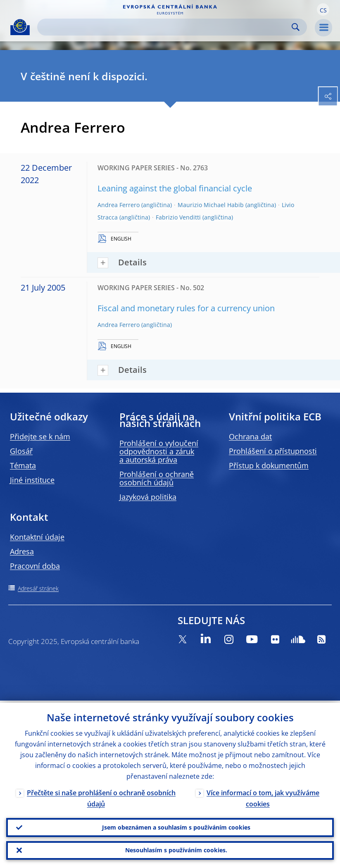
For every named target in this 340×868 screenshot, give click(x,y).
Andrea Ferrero (119, 205)
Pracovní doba (35, 566)
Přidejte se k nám (40, 436)
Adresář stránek (38, 588)
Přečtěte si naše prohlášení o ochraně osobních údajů (101, 796)
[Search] (165, 27)
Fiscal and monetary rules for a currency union (186, 308)
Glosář (21, 451)
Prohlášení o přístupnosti (273, 451)
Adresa (22, 551)
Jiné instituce (32, 480)
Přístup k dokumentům (269, 465)
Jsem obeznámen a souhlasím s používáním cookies (176, 826)
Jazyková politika (148, 497)
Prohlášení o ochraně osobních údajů (157, 478)
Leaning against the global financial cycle (175, 188)
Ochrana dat (250, 436)
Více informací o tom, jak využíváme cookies (263, 796)
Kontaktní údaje (37, 537)
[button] (323, 10)
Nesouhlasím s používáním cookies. (176, 850)
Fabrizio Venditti (178, 217)
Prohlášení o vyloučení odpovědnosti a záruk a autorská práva (159, 451)
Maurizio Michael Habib (211, 205)
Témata (23, 465)
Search (296, 27)
